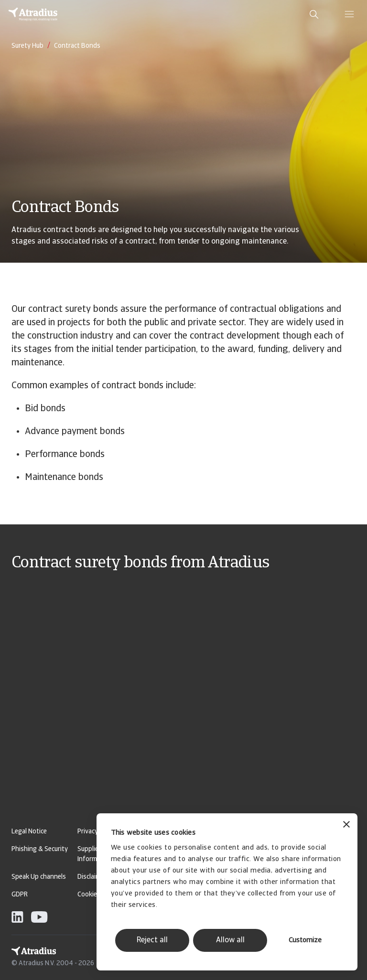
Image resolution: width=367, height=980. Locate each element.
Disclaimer (92, 877)
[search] (314, 14)
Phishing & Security (40, 849)
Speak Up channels (39, 877)
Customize (305, 941)
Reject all (152, 940)
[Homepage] (33, 14)
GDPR (20, 895)
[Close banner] (346, 826)
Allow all (230, 940)
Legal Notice (29, 832)
